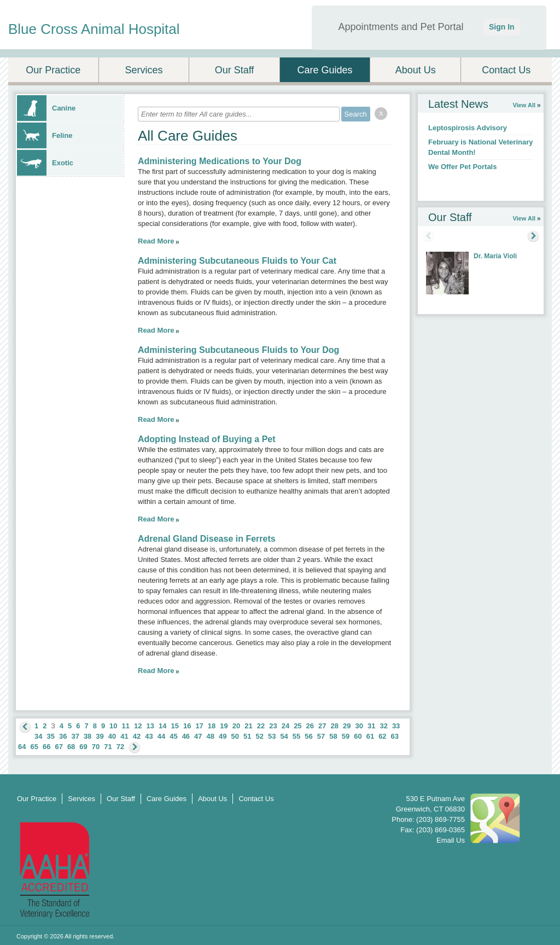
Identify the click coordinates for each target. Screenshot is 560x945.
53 (272, 736)
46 (186, 736)
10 (113, 726)
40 (112, 736)
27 (322, 726)
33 (396, 726)
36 (63, 736)
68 (71, 747)
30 (359, 726)
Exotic (45, 163)
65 (34, 747)
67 (59, 747)
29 (347, 726)
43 (149, 736)
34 (38, 736)
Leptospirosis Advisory (468, 128)
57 (321, 736)
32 (383, 726)
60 (358, 736)
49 (223, 736)
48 (211, 736)
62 (382, 736)
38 (87, 736)
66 (46, 747)
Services (144, 70)
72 (120, 747)
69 (83, 747)
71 (108, 747)
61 (370, 736)
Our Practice (53, 70)
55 (296, 736)
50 (235, 736)
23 (273, 726)
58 (333, 736)
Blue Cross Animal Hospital (94, 29)
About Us (416, 70)
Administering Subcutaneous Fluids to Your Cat (237, 261)
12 (138, 726)
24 (285, 726)
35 (50, 736)
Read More (156, 241)
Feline (45, 135)
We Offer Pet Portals (462, 167)
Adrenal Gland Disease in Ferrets (207, 539)
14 (162, 726)
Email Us (451, 840)
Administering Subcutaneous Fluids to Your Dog (238, 350)
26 (310, 726)
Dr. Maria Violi (495, 256)
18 (212, 726)
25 (297, 726)
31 (371, 726)
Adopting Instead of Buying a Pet (207, 439)
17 (199, 726)
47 (198, 736)
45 (173, 736)
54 (284, 736)
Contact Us (506, 70)
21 (248, 726)
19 (224, 726)
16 (187, 726)
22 (261, 726)
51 (247, 736)
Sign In (502, 27)
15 (174, 726)
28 (335, 726)
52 (259, 736)
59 (346, 736)
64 (22, 747)
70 (96, 747)
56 (308, 736)
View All (524, 105)
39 (100, 736)
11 (126, 726)
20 (236, 726)
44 (161, 736)
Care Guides (325, 70)
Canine (46, 108)
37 (75, 736)
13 (150, 726)
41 (124, 736)
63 (395, 736)
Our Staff (235, 70)
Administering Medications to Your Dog (220, 161)
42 (137, 736)
